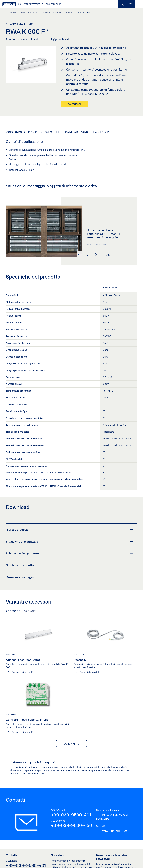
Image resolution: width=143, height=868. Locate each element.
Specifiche (52, 132)
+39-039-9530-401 (71, 815)
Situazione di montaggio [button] (70, 542)
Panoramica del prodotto (24, 132)
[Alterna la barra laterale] (130, 4)
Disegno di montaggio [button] (70, 577)
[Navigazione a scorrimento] (139, 4)
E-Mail (41, 773)
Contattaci (74, 104)
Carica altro (71, 744)
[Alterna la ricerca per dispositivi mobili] (122, 4)
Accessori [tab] (14, 611)
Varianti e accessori (95, 132)
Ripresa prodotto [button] (70, 530)
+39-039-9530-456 (71, 825)
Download (71, 132)
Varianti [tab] (30, 611)
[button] (87, 255)
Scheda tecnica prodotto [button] (70, 553)
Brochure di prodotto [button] (70, 565)
